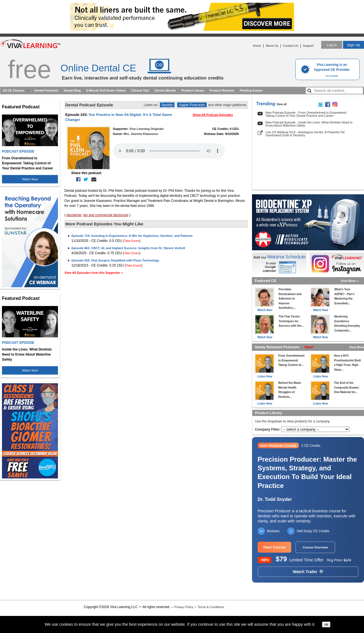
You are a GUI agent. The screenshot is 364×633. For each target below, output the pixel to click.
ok (326, 624)
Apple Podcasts (192, 105)
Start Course (274, 547)
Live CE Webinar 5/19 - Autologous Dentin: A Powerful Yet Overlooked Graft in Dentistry (305, 134)
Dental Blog (72, 90)
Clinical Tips (140, 90)
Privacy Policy (184, 607)
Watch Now (30, 179)
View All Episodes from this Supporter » (94, 273)
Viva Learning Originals (147, 129)
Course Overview (315, 547)
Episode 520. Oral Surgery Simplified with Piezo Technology (115, 260)
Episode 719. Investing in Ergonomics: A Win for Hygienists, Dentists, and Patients (132, 236)
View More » (350, 281)
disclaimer (74, 215)
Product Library (193, 90)
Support (308, 46)
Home (257, 46)
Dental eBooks (165, 90)
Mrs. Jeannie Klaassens (141, 134)
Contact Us (291, 46)
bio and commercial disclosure (106, 215)
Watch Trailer (308, 572)
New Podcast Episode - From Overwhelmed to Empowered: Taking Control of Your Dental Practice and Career (306, 114)
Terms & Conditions (211, 607)
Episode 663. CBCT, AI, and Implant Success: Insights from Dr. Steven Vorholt (128, 248)
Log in (332, 45)
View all (282, 104)
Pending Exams (251, 90)
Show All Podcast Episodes (213, 115)
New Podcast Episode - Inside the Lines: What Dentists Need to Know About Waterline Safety (309, 124)
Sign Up (354, 45)
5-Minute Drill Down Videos (106, 90)
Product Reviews (222, 90)
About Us (272, 46)
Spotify (167, 105)
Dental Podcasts (46, 90)
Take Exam (132, 241)
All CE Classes (14, 90)
